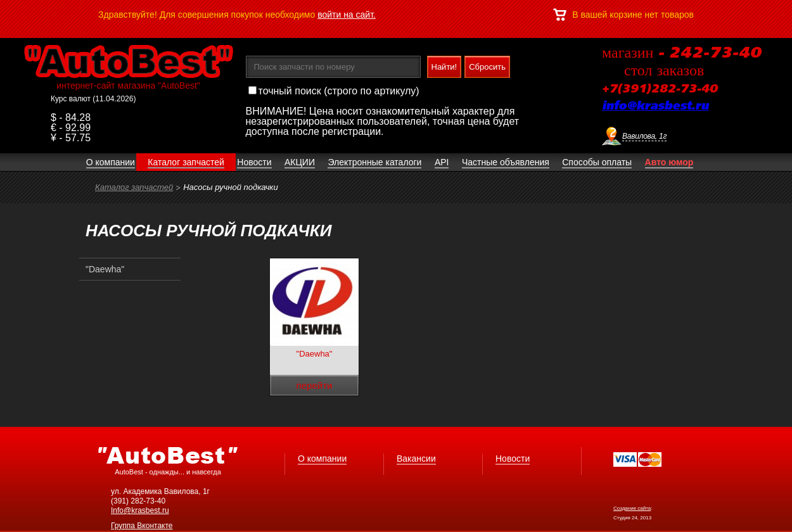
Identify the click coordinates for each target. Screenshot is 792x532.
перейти (315, 385)
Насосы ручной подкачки (231, 187)
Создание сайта (632, 508)
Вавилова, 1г (644, 136)
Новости (513, 459)
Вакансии (416, 459)
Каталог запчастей (134, 187)
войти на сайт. (347, 15)
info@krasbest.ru (655, 106)
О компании (322, 459)
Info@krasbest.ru (140, 510)
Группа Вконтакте (142, 526)
